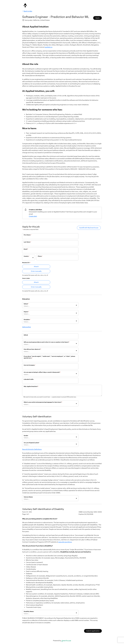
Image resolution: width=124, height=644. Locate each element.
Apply (97, 18)
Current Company (30, 365)
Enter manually (36, 271)
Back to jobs (27, 11)
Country (27, 256)
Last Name (27, 242)
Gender (26, 436)
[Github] (50, 337)
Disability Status (29, 611)
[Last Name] (50, 244)
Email (26, 249)
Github (26, 335)
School (26, 304)
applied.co (49, 47)
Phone (40, 256)
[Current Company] (50, 368)
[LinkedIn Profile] (50, 382)
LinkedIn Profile (29, 379)
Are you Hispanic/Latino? (31, 443)
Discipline (27, 320)
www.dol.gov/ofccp (65, 542)
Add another (27, 327)
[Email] (50, 252)
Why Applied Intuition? (31, 386)
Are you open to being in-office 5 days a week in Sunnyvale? (42, 372)
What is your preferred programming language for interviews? (43, 402)
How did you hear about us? (32, 349)
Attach (36, 267)
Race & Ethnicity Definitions (32, 449)
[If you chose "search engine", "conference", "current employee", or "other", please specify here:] (50, 361)
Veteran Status (28, 497)
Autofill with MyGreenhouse (89, 228)
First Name (28, 235)
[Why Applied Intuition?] (62, 392)
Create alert (33, 216)
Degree (26, 312)
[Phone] (57, 259)
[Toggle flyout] (33, 258)
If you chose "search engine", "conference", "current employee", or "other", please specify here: (49, 357)
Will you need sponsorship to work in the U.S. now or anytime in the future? (47, 342)
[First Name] (50, 237)
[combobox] (24, 258)
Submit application (93, 631)
